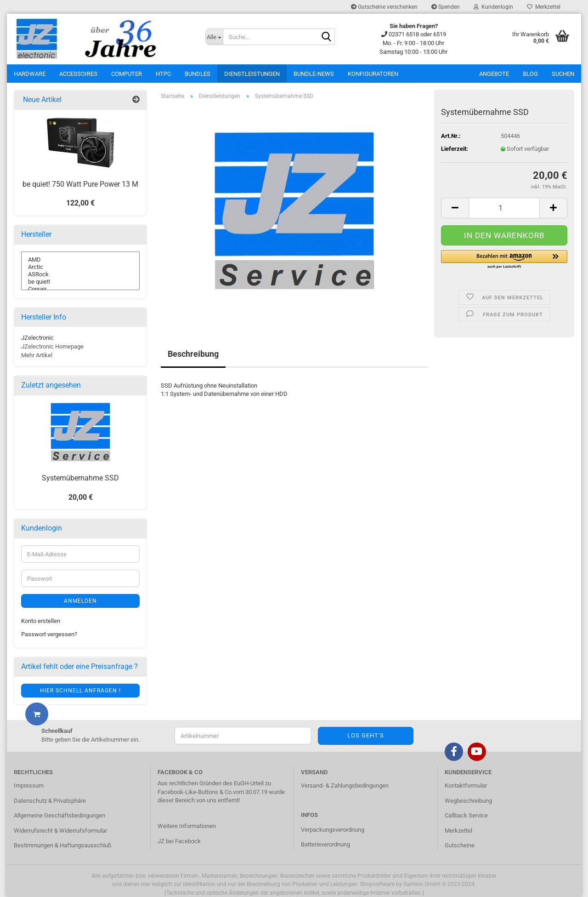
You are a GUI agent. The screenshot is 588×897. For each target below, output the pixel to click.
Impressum (29, 786)
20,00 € (81, 497)
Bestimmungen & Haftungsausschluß (63, 845)
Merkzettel (544, 7)
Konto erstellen (41, 621)
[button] (504, 260)
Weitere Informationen (187, 826)
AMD (80, 260)
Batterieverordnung (325, 844)
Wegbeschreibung (468, 801)
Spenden (446, 7)
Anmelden (80, 601)
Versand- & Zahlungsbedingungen (345, 786)
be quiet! (80, 282)
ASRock (80, 274)
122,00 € (80, 203)
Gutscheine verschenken (384, 7)
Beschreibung (193, 354)
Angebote (494, 74)
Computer (127, 74)
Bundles (198, 74)
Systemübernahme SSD (80, 478)
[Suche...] (214, 37)
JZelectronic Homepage (52, 346)
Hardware (30, 74)
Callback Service (466, 815)
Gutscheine (460, 845)
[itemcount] (504, 208)
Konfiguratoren (373, 74)
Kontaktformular (466, 786)
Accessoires (78, 74)
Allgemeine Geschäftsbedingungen (59, 815)
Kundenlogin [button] (493, 7)
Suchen (563, 74)
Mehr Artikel (37, 355)
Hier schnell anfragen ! (80, 691)
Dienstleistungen (252, 74)
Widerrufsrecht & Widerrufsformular (60, 831)
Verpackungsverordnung (333, 830)
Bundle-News (314, 74)
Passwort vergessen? (49, 634)
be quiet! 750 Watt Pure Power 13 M (80, 184)
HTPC (163, 74)
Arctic (80, 267)
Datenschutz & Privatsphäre (50, 801)
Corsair (80, 289)
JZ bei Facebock (179, 841)
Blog (530, 74)
